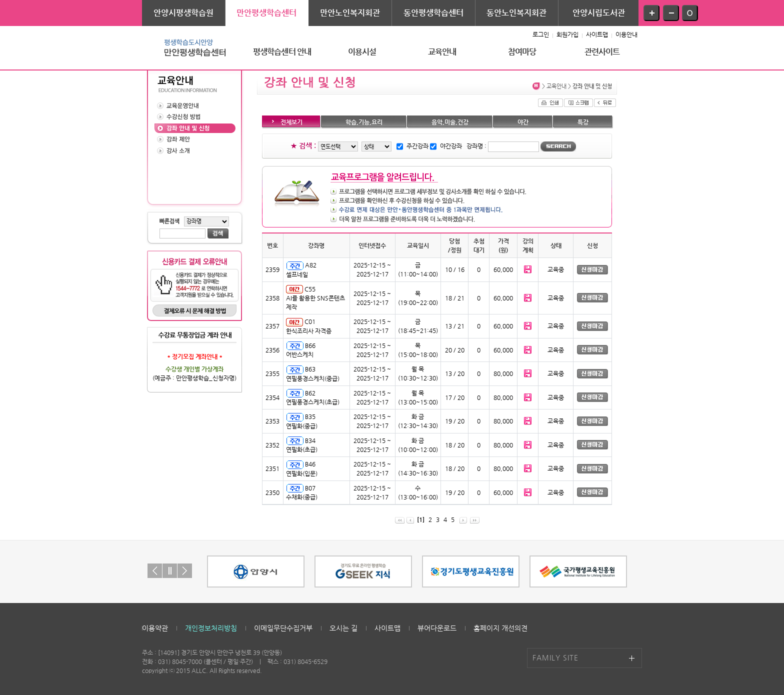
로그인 (541, 34)
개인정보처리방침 (211, 628)
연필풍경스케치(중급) (313, 378)
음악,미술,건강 (450, 122)
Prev (155, 571)
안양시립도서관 (599, 13)
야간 (523, 122)
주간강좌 (417, 146)
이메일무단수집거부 (283, 628)
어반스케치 (300, 354)
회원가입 (567, 34)
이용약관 (155, 628)
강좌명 (475, 146)
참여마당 (522, 52)
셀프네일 (297, 274)
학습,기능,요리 (364, 122)
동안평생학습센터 (433, 13)
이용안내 (626, 34)
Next (185, 571)
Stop (170, 571)
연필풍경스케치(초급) (313, 402)
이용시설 (362, 52)
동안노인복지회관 (516, 13)
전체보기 (291, 122)
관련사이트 (602, 52)
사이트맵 (597, 34)
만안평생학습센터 (266, 13)
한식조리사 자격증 (309, 331)
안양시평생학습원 (183, 13)
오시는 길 (343, 628)
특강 (583, 122)
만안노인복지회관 (350, 13)
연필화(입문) (302, 473)
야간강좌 (451, 146)
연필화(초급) (302, 449)
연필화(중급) (302, 426)
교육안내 (442, 52)
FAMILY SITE (555, 657)
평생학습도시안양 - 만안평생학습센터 (192, 48)
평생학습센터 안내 (282, 52)
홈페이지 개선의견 (500, 628)
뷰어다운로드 (437, 628)
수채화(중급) (302, 497)
